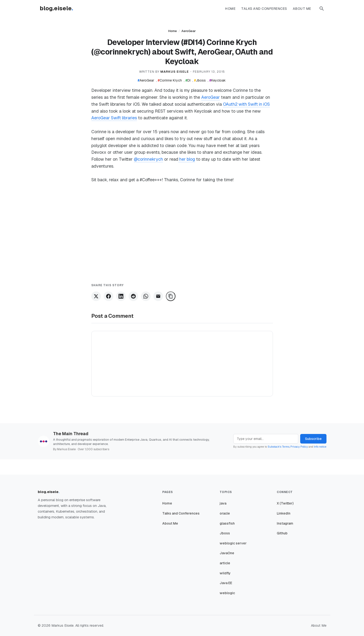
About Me (302, 9)
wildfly (225, 573)
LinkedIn (284, 513)
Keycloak (217, 80)
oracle (225, 513)
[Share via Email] (158, 296)
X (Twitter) (285, 503)
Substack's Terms (279, 447)
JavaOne (227, 553)
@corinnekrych (149, 159)
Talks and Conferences (264, 9)
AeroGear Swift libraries (114, 118)
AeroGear (189, 31)
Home (230, 9)
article (225, 563)
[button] (322, 9)
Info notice (320, 447)
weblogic (227, 593)
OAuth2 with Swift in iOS (247, 104)
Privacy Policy (299, 447)
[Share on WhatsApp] (146, 296)
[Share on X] (96, 296)
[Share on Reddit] (133, 296)
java (223, 503)
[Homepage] (59, 9)
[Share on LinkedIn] (121, 296)
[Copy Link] (171, 296)
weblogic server (233, 543)
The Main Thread (71, 434)
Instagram (285, 523)
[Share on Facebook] (109, 296)
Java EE (226, 583)
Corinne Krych (170, 80)
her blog (187, 159)
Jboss (200, 80)
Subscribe (313, 439)
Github (282, 533)
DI (188, 80)
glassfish (227, 523)
